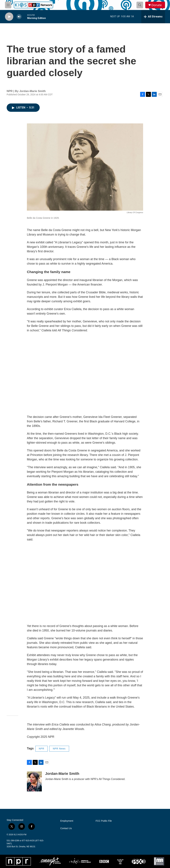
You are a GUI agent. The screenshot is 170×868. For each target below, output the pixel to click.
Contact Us (66, 828)
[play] (9, 17)
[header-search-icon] (140, 5)
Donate (157, 5)
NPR (42, 749)
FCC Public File (104, 821)
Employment (67, 821)
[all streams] (153, 17)
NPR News (59, 749)
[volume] (19, 17)
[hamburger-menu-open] (8, 5)
